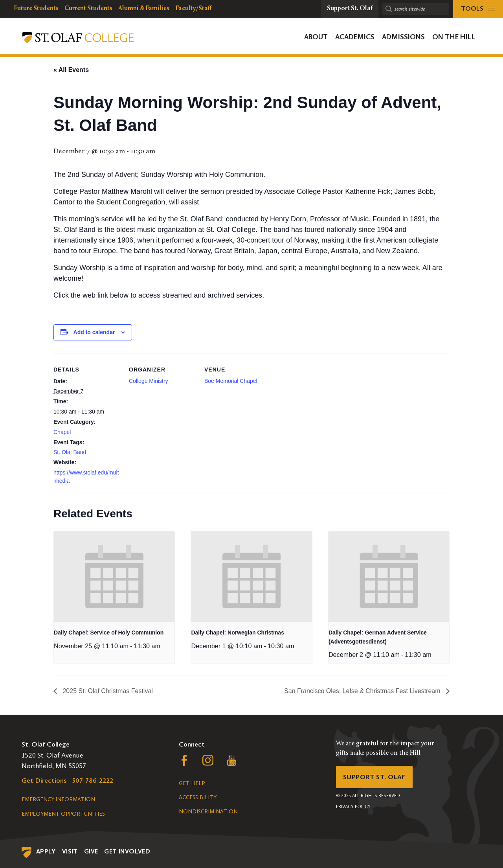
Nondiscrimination (208, 812)
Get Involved (127, 851)
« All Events (71, 70)
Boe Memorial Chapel (231, 381)
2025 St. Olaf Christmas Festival (107, 691)
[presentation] (114, 577)
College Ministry (149, 381)
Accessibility (198, 797)
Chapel (62, 432)
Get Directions (44, 780)
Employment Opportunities (63, 814)
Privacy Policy (353, 807)
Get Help (192, 783)
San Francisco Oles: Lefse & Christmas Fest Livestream (363, 691)
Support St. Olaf (375, 777)
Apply (46, 851)
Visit (70, 851)
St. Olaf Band (70, 452)
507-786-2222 (93, 780)
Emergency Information (58, 799)
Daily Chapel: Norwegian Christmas (238, 633)
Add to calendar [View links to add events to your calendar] (94, 332)
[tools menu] (478, 9)
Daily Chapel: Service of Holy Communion (109, 633)
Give (91, 851)
